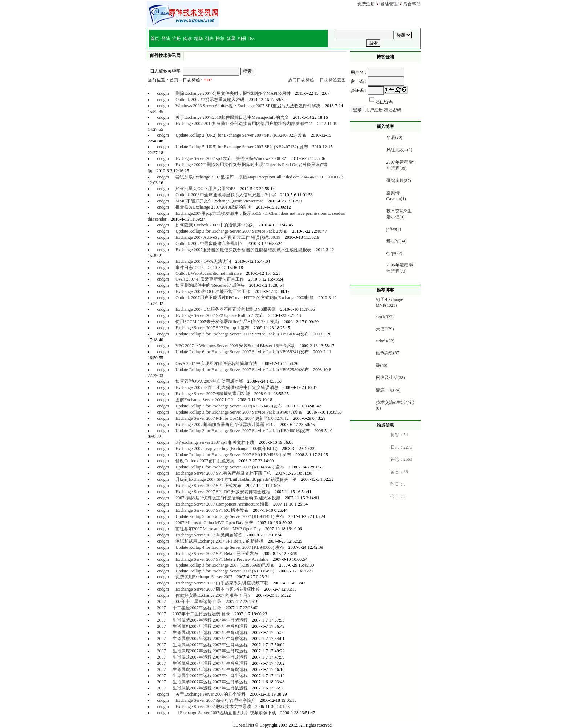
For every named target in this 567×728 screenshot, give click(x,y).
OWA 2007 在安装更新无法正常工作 (210, 279)
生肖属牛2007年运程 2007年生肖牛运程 (210, 676)
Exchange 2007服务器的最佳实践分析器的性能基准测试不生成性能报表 (243, 250)
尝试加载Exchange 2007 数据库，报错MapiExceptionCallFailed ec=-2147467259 (249, 177)
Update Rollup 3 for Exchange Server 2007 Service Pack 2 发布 (232, 231)
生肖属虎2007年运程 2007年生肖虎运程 (210, 669)
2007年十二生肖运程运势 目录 (201, 614)
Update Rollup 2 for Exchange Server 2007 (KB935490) (225, 571)
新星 (231, 39)
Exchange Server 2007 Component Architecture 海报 (222, 504)
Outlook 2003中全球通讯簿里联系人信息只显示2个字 (226, 195)
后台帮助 (412, 4)
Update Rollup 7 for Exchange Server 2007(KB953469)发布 (229, 406)
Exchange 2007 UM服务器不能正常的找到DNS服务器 (226, 309)
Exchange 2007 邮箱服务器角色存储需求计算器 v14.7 (225, 425)
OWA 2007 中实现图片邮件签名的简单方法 (216, 363)
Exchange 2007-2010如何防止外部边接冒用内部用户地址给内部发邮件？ (244, 124)
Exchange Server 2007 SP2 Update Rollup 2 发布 (220, 315)
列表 (209, 39)
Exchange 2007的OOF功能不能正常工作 (213, 291)
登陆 (166, 39)
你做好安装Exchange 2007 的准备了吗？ (213, 595)
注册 (177, 39)
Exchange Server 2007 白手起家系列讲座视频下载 (222, 583)
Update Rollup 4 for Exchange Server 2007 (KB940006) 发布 (230, 547)
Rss (252, 39)
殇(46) (382, 365)
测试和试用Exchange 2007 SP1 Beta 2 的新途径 (219, 541)
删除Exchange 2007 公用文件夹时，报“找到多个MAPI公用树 (233, 93)
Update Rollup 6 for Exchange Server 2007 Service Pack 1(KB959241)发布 (242, 352)
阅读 (187, 39)
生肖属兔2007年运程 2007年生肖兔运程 (210, 663)
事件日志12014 (190, 268)
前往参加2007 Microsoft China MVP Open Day (218, 529)
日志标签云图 (333, 80)
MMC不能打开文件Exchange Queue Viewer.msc (219, 201)
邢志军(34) (397, 241)
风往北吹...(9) (399, 150)
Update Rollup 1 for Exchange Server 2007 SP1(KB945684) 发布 (233, 455)
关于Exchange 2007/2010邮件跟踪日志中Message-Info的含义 (232, 117)
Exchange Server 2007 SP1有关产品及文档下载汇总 (223, 473)
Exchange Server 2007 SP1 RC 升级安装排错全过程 (223, 492)
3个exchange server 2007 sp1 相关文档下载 (215, 442)
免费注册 (366, 4)
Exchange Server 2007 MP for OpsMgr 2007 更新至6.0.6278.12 (232, 418)
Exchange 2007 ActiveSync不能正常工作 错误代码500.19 (228, 237)
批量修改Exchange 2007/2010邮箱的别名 (214, 207)
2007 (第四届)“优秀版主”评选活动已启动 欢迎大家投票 (228, 498)
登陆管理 (389, 4)
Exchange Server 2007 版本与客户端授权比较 (218, 589)
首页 (155, 39)
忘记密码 (393, 110)
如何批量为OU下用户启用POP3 (205, 189)
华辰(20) (394, 137)
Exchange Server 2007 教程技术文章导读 (213, 707)
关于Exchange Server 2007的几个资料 (210, 694)
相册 (242, 39)
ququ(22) (394, 253)
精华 (198, 39)
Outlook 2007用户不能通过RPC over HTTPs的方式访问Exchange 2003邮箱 (245, 298)
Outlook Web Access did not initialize (208, 273)
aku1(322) (385, 317)
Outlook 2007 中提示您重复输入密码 (210, 100)
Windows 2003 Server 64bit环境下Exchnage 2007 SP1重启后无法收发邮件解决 (248, 106)
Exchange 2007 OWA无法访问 (203, 261)
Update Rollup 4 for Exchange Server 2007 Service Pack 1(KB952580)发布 (242, 370)
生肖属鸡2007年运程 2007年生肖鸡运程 (210, 632)
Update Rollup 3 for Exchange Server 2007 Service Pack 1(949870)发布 (239, 412)
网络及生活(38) (390, 378)
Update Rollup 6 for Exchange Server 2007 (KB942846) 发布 (230, 467)
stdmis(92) (385, 341)
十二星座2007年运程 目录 (197, 608)
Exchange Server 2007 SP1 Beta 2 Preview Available (222, 559)
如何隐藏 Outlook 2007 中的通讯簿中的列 (215, 225)
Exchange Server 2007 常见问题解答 (209, 535)
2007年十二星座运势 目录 (197, 602)
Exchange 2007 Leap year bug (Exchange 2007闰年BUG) (226, 449)
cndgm (163, 93)
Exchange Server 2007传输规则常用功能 (213, 394)
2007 (161, 602)
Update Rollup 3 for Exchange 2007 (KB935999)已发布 (225, 565)
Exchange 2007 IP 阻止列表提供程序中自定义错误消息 (227, 387)
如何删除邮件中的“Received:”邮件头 (210, 285)
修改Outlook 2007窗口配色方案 (205, 461)
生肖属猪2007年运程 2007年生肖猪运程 (210, 620)
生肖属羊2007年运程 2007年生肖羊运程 (210, 682)
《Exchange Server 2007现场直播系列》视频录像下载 (226, 713)
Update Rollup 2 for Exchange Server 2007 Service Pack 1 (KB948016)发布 (243, 431)
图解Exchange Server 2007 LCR (204, 400)
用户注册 (374, 110)
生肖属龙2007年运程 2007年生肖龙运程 (210, 657)
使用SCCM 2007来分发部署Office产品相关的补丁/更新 (227, 322)
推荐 (220, 39)
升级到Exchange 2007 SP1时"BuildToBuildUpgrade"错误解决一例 (236, 479)
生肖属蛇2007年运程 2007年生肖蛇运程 (210, 651)
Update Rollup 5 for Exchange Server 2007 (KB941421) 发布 (230, 516)
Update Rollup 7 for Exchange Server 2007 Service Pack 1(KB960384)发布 (242, 334)
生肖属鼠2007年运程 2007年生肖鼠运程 (210, 688)
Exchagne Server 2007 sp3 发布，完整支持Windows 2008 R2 (231, 158)
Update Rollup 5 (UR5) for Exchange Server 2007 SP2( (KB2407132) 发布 (242, 147)
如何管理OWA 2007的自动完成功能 (209, 381)
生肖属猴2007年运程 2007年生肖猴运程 (210, 639)
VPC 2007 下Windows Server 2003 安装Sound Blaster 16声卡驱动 (235, 346)
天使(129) (385, 329)
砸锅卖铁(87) (399, 181)
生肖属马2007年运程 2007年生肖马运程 (210, 645)
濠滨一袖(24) (388, 390)
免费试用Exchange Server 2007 (204, 577)
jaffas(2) (394, 229)
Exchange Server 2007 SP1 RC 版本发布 (212, 510)
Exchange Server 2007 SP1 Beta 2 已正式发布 (217, 554)
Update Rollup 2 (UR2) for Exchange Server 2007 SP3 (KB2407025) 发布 (241, 135)
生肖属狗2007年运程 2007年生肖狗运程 (210, 626)
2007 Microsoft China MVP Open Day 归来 (214, 523)
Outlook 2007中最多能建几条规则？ (209, 244)
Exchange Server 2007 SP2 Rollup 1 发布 (212, 328)
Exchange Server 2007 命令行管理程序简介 (215, 700)
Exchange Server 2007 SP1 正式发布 (208, 486)
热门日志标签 (301, 80)
